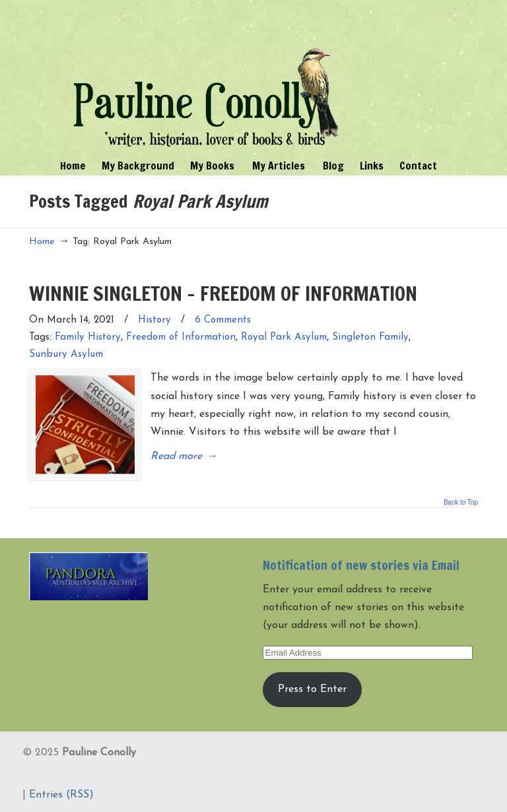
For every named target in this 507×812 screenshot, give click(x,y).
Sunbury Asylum (66, 355)
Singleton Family (370, 337)
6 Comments (223, 320)
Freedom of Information (181, 337)
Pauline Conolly (207, 77)
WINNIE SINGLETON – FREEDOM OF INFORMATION (223, 293)
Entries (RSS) (61, 795)
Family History (88, 337)
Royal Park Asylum (284, 337)
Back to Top (461, 503)
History (154, 320)
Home (42, 242)
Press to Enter (312, 689)
